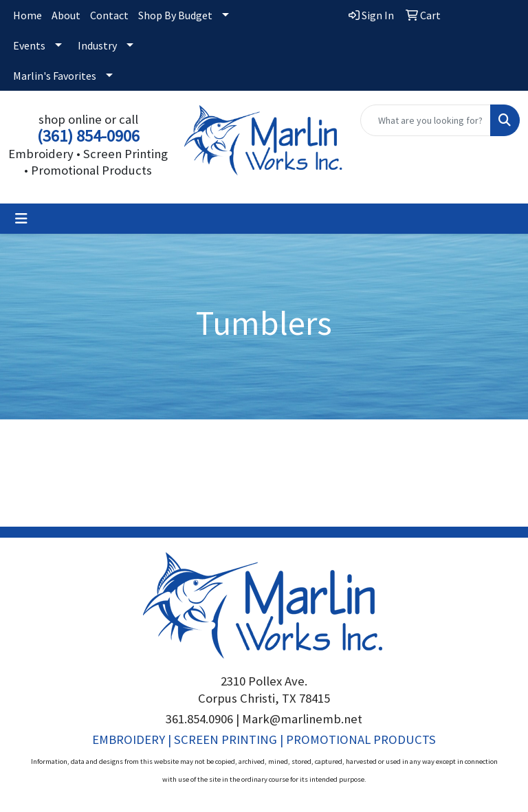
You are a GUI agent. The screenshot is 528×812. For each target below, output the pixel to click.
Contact (109, 15)
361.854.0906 (199, 719)
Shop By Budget (175, 15)
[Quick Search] (426, 120)
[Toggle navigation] (21, 219)
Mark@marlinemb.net (302, 719)
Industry (97, 45)
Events (29, 45)
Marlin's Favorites (55, 76)
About (66, 15)
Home (27, 15)
